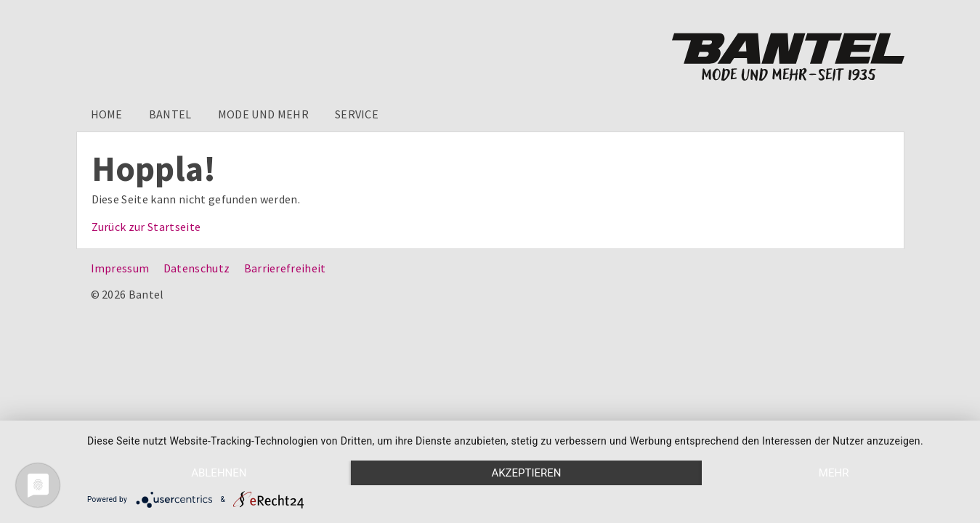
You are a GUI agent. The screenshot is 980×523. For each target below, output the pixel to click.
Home (107, 114)
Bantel (170, 114)
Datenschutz (197, 268)
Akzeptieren (526, 473)
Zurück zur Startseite (146, 227)
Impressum (120, 268)
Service (357, 114)
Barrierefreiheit (285, 268)
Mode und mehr (263, 114)
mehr (834, 473)
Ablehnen (219, 473)
